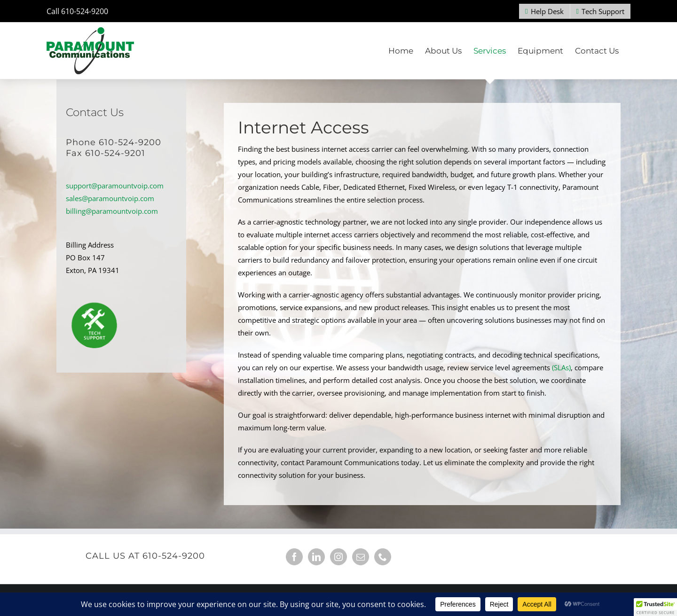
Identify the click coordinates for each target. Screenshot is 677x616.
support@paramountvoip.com (115, 186)
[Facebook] (294, 557)
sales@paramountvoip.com (110, 198)
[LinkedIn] (316, 557)
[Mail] (361, 557)
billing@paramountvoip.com (112, 211)
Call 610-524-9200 (77, 11)
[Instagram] (338, 557)
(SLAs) (561, 367)
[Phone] (383, 557)
